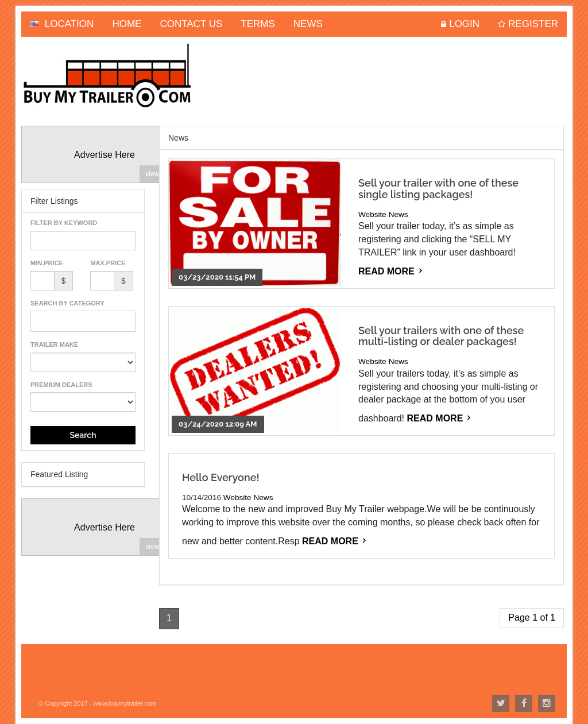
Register (533, 24)
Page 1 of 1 (532, 617)
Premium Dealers (61, 385)
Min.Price (47, 263)
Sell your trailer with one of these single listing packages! (438, 189)
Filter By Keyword (64, 223)
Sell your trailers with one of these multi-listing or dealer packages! (441, 336)
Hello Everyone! (221, 477)
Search (83, 435)
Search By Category (67, 303)
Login (464, 24)
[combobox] (83, 321)
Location (62, 24)
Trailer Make (54, 344)
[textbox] (37, 321)
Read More (386, 271)
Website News (383, 214)
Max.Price (108, 263)
